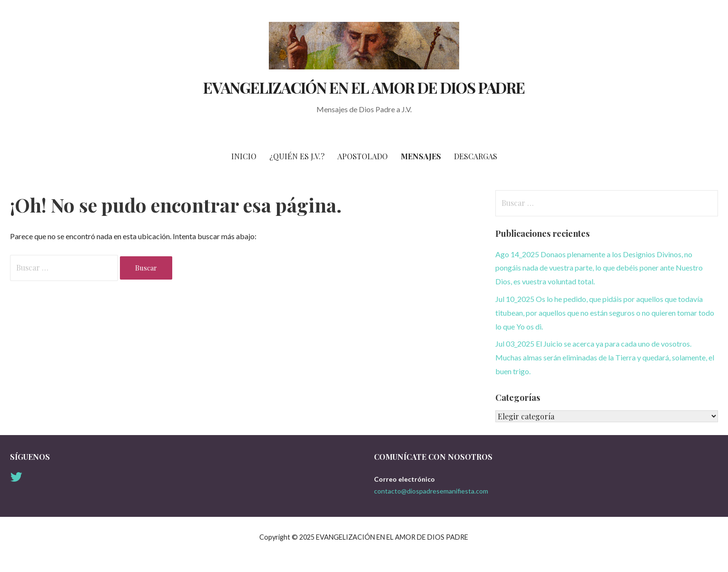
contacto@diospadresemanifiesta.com (431, 491)
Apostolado (363, 156)
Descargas (476, 156)
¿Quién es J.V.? (297, 156)
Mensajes (421, 156)
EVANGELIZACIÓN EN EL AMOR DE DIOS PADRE (364, 87)
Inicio (244, 156)
